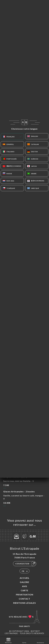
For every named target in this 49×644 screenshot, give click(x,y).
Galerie (24, 582)
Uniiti (27, 626)
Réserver (8, 640)
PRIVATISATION (25, 595)
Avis (25, 586)
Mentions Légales (24, 603)
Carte (24, 590)
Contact (24, 599)
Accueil (25, 578)
